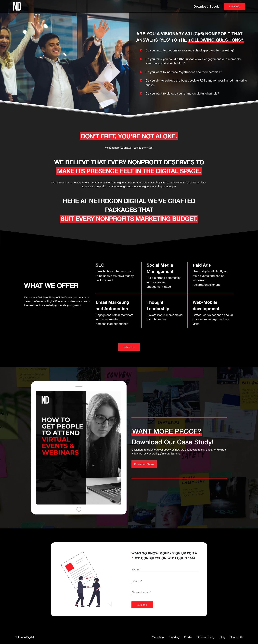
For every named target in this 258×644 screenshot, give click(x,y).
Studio (188, 637)
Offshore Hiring (206, 637)
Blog (222, 637)
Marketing (158, 637)
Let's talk (234, 6)
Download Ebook (206, 6)
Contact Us (237, 637)
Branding (174, 637)
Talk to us (129, 347)
